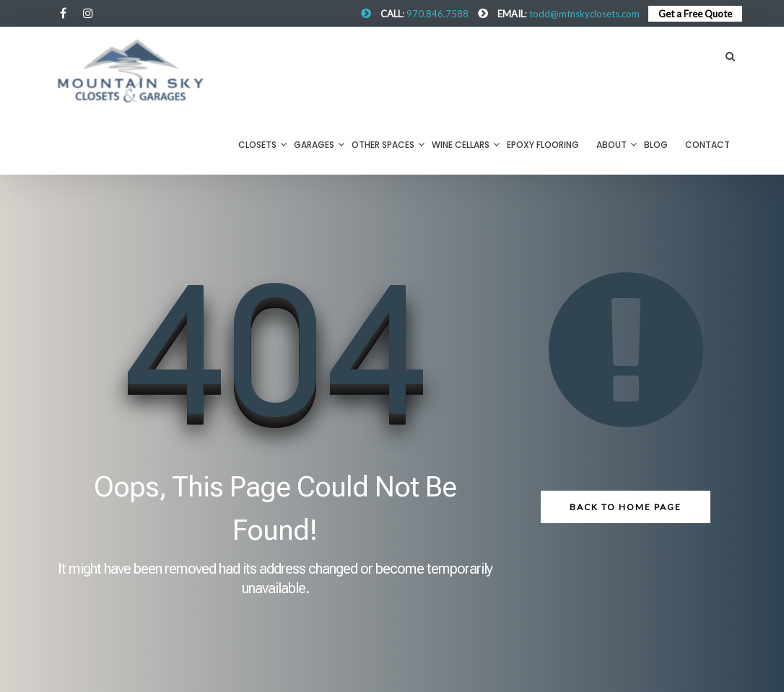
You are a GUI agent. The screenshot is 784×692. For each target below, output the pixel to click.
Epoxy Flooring (543, 145)
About (611, 145)
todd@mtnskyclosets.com (584, 14)
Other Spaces (383, 145)
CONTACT (707, 145)
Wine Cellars (461, 145)
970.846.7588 (437, 14)
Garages (314, 145)
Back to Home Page (626, 507)
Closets (257, 145)
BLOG (656, 145)
